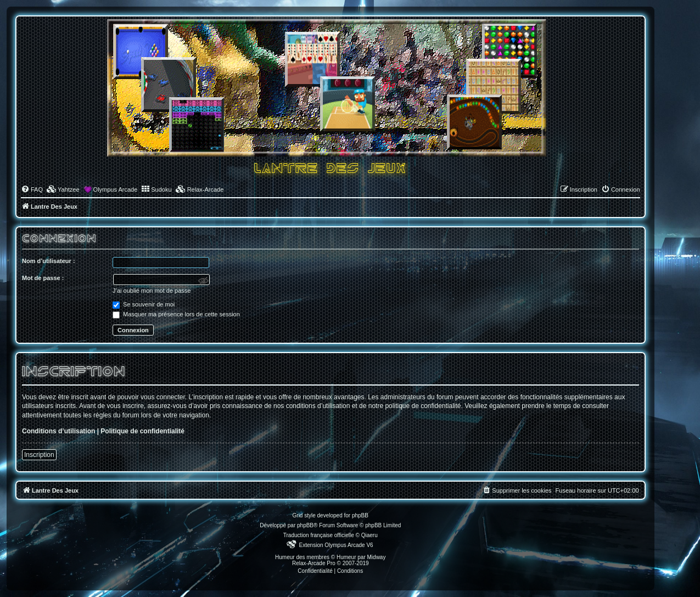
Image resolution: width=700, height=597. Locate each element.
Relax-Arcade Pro (314, 563)
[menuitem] (32, 189)
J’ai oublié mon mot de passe (152, 291)
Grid (298, 515)
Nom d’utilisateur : (49, 261)
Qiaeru (369, 535)
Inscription (39, 455)
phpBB (305, 525)
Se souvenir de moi (144, 304)
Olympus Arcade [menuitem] (116, 189)
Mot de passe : (43, 278)
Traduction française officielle (319, 535)
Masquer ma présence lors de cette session (176, 314)
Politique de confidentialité (142, 431)
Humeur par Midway (361, 557)
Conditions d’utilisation (58, 431)
